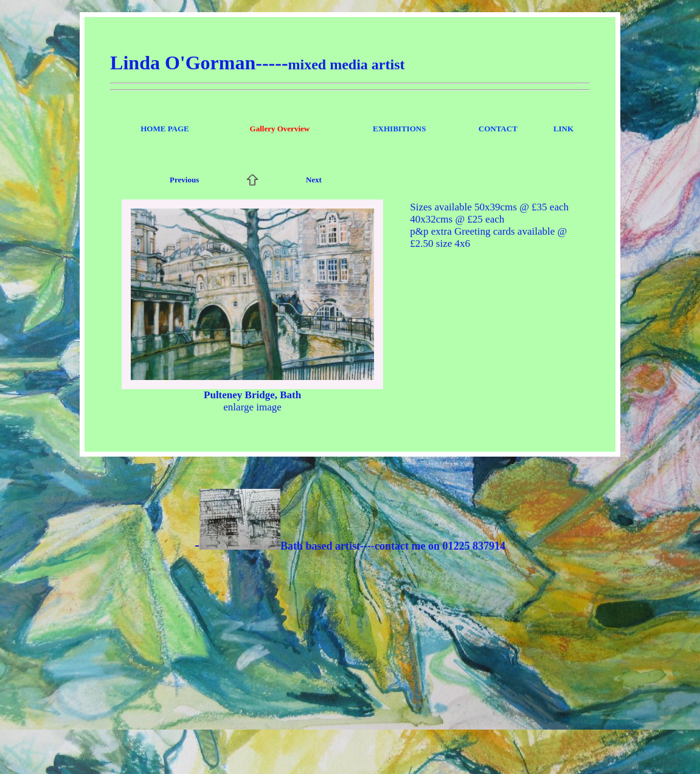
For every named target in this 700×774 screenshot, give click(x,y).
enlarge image (252, 407)
